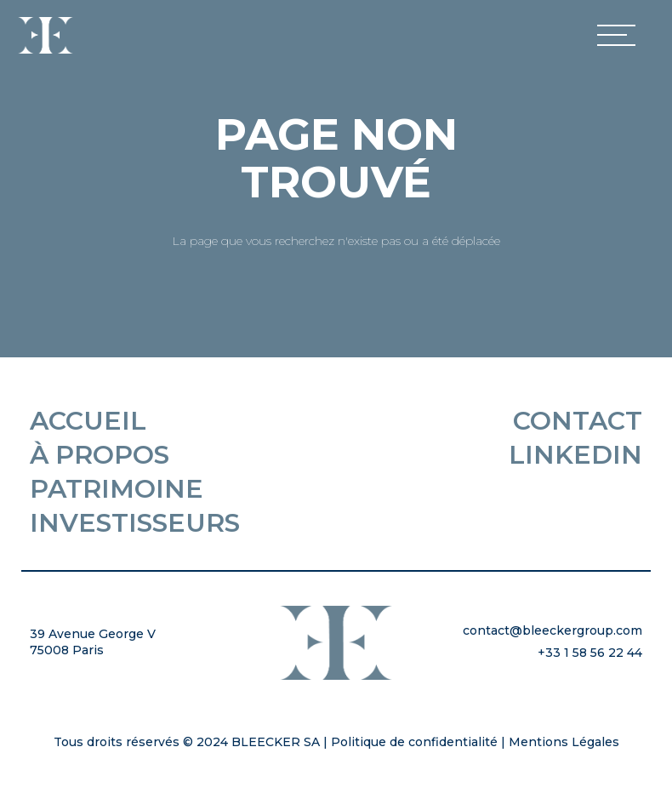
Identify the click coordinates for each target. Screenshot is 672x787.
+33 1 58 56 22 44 (590, 653)
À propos (100, 455)
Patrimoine (117, 489)
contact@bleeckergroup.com (552, 630)
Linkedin (575, 455)
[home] (46, 35)
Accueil (88, 421)
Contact (578, 421)
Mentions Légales (564, 742)
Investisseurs (135, 523)
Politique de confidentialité (414, 742)
